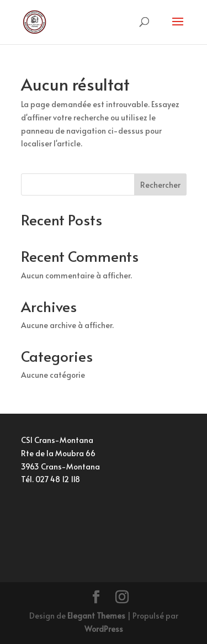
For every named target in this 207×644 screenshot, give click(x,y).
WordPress (104, 629)
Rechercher (160, 185)
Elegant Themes (96, 616)
